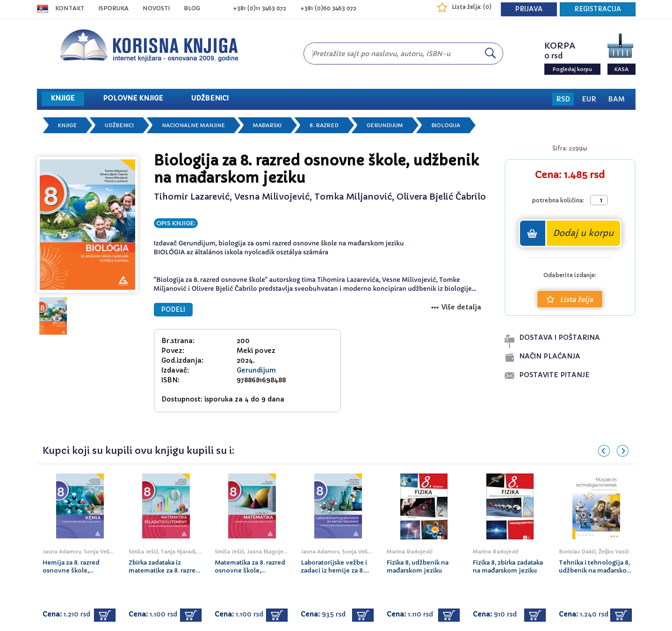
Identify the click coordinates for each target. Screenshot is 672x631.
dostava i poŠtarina (560, 337)
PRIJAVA (529, 9)
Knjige (67, 125)
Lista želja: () (472, 7)
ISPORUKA (113, 8)
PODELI (173, 310)
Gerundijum (385, 125)
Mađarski (267, 125)
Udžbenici (119, 125)
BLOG (192, 8)
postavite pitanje (554, 375)
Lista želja (570, 300)
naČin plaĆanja (550, 356)
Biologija (446, 125)
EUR (589, 99)
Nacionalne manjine (193, 125)
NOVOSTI (156, 8)
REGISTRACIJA (598, 9)
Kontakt (70, 8)
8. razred (324, 125)
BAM (616, 99)
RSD (563, 99)
